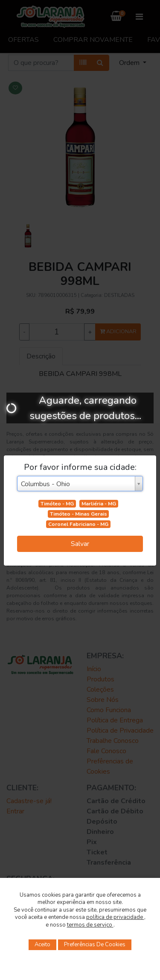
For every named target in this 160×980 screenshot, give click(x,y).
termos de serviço (90, 925)
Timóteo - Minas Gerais (79, 514)
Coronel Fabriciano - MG (78, 524)
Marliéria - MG (99, 504)
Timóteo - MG (57, 504)
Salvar (80, 544)
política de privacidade (115, 917)
